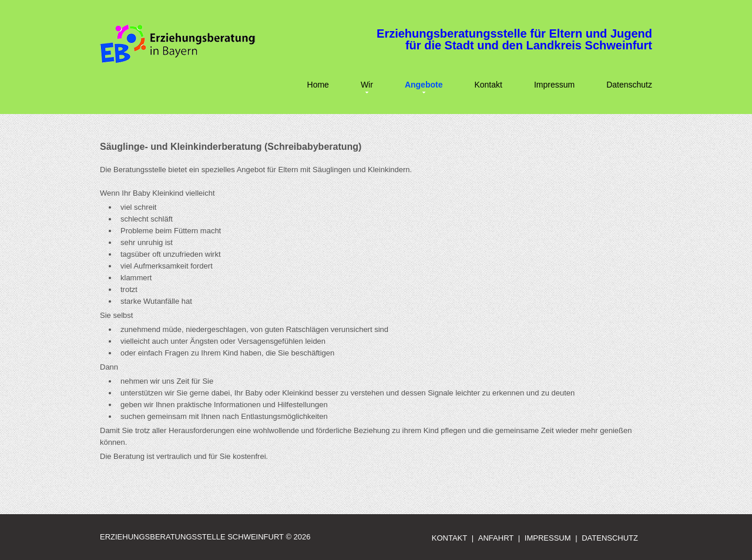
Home (318, 85)
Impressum (554, 85)
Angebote (424, 85)
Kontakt (488, 85)
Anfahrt (496, 538)
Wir (367, 85)
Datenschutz (629, 85)
